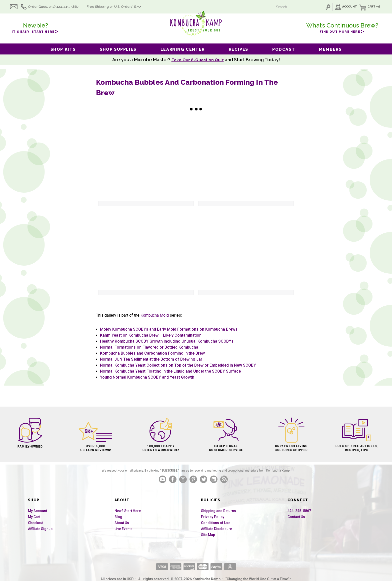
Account (350, 7)
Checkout (36, 523)
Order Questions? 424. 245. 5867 (60, 7)
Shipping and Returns (218, 511)
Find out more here (342, 27)
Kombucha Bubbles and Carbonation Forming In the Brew (152, 353)
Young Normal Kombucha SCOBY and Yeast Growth (147, 377)
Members (330, 49)
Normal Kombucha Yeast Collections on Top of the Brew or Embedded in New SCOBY (178, 365)
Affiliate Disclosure (216, 529)
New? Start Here (128, 511)
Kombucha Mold (155, 315)
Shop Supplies (118, 49)
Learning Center (183, 49)
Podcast (284, 49)
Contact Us (296, 517)
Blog (118, 517)
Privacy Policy (213, 517)
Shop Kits (63, 49)
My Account (37, 511)
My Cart (34, 517)
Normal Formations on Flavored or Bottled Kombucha (149, 347)
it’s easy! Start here (35, 27)
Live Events (123, 529)
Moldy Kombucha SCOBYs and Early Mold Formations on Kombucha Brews (169, 329)
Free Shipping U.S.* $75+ (121, 7)
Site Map (208, 535)
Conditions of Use (216, 523)
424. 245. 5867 (299, 511)
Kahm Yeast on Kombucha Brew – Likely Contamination (151, 335)
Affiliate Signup (40, 529)
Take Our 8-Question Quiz (197, 60)
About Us (122, 523)
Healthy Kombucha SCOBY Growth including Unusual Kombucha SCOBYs (167, 341)
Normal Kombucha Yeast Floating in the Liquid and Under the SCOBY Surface (170, 371)
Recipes (238, 49)
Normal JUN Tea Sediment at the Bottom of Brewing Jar (151, 359)
